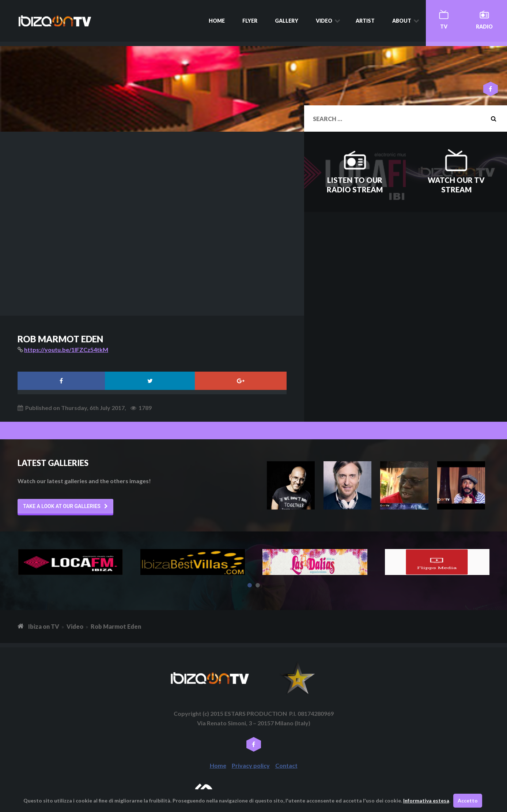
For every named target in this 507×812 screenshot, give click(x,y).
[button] (65, 506)
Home (217, 21)
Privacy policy (251, 765)
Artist (365, 21)
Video (324, 21)
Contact (286, 765)
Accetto (468, 800)
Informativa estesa (426, 800)
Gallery (287, 21)
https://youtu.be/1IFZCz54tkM (66, 349)
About (402, 21)
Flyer (250, 21)
